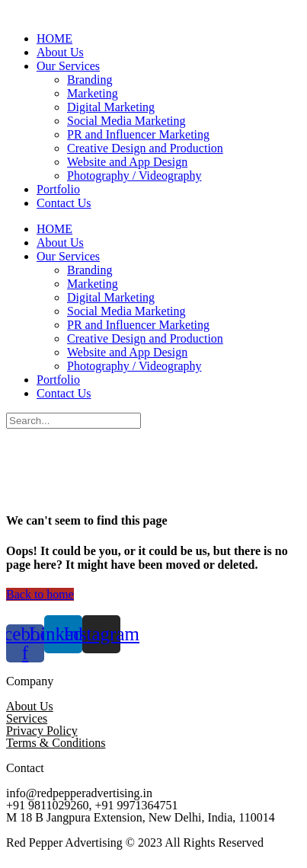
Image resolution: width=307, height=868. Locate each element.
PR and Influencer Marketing (138, 134)
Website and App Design (127, 162)
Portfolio (58, 189)
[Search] (74, 421)
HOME (54, 38)
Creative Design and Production (145, 148)
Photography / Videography (134, 176)
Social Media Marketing (126, 121)
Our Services (68, 66)
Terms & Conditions (56, 743)
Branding (90, 80)
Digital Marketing (111, 107)
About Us (60, 52)
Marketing (93, 93)
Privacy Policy (42, 731)
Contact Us (64, 203)
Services (27, 718)
